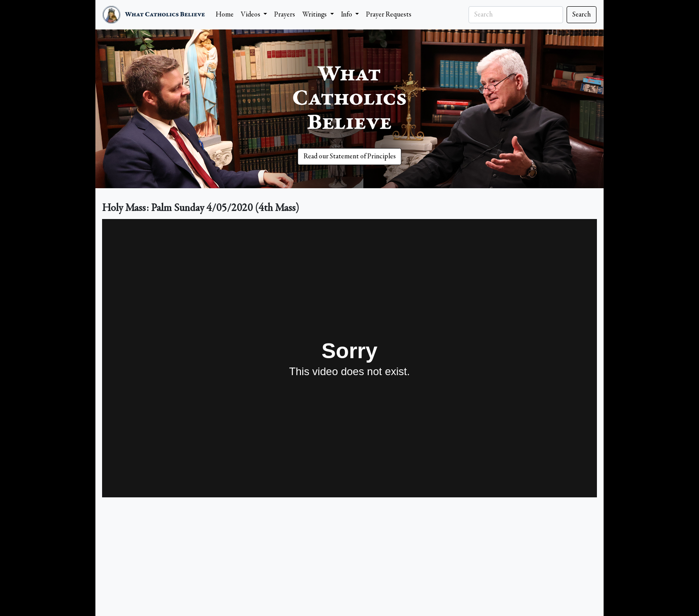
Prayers (285, 15)
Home (225, 15)
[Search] (516, 15)
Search (582, 15)
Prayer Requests (389, 15)
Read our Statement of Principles (350, 157)
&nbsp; (349, 358)
